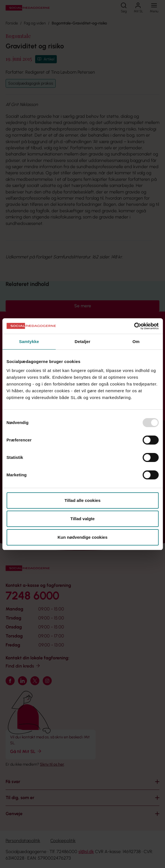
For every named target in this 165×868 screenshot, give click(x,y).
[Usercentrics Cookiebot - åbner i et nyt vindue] (134, 326)
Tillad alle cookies (82, 500)
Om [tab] (136, 341)
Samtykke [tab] (29, 341)
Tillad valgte (82, 519)
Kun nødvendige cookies (83, 537)
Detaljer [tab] (83, 341)
